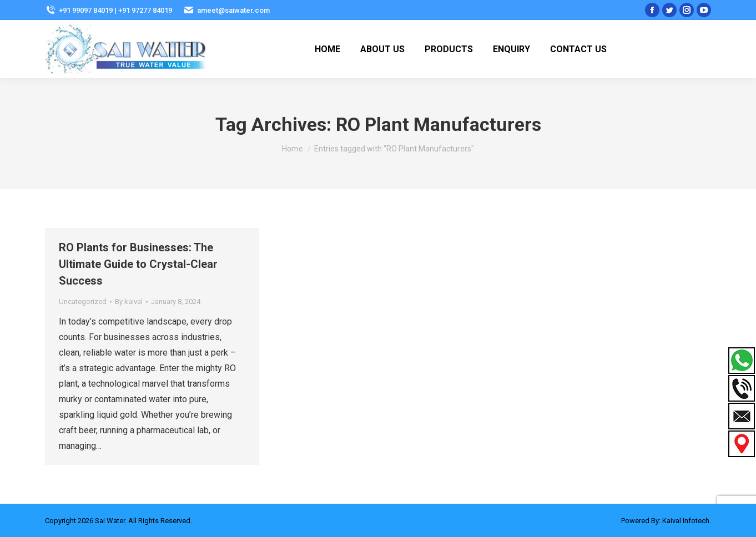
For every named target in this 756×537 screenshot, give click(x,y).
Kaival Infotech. (687, 521)
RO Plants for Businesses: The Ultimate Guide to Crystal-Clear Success (138, 264)
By (129, 302)
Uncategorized (83, 302)
